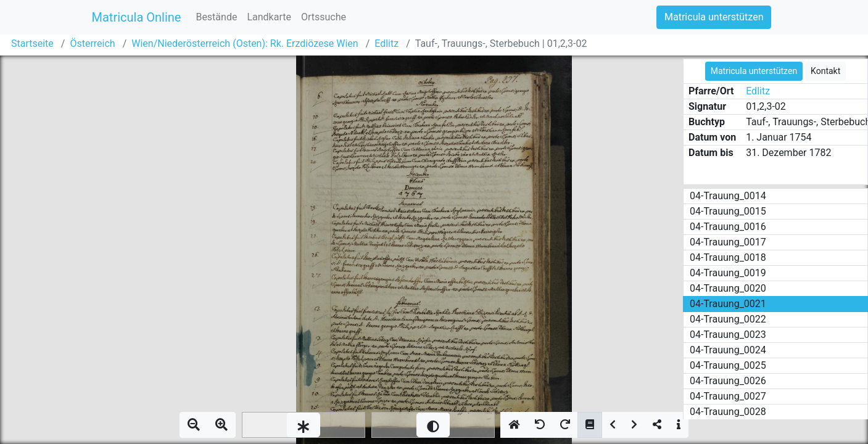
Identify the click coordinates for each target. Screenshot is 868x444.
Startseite (32, 43)
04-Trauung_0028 (728, 412)
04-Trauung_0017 (728, 242)
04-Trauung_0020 (728, 288)
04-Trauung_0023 (728, 335)
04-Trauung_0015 (728, 211)
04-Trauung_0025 (728, 365)
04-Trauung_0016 (728, 227)
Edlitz (386, 43)
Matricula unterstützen (714, 17)
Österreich (92, 43)
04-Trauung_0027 (728, 396)
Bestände (216, 17)
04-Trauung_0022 (728, 319)
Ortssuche (324, 17)
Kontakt (825, 71)
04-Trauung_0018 (728, 257)
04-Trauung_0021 (728, 304)
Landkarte (269, 17)
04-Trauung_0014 (728, 196)
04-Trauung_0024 (728, 350)
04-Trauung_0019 (728, 273)
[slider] (304, 425)
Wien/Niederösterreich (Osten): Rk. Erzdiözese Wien (245, 43)
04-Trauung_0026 (728, 381)
